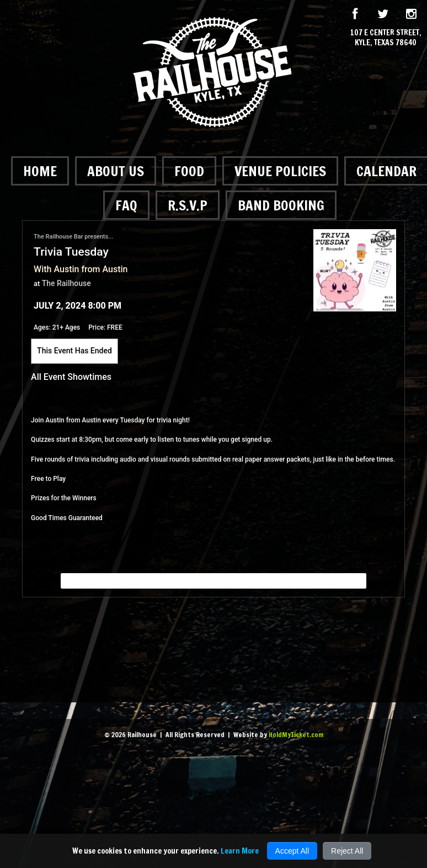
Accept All (292, 851)
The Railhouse (66, 283)
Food (189, 171)
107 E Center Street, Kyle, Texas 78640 (386, 38)
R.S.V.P (188, 205)
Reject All (347, 851)
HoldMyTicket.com (296, 735)
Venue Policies (280, 171)
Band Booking (281, 205)
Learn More (240, 851)
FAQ (126, 205)
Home (40, 171)
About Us (116, 171)
